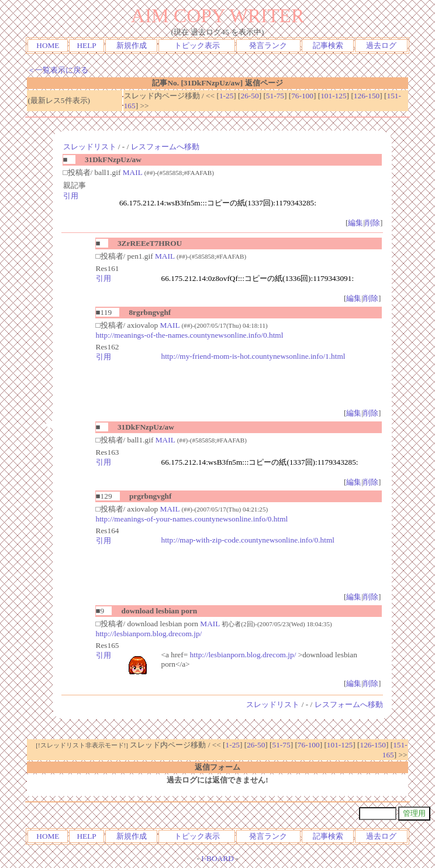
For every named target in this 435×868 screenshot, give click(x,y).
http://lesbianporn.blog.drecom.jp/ (149, 634)
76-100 (302, 96)
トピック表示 (197, 45)
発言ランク (268, 45)
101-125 (333, 96)
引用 (71, 196)
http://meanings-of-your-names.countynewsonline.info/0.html (192, 519)
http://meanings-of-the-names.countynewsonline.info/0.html (190, 335)
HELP (86, 45)
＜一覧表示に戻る (58, 70)
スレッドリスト (90, 147)
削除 (372, 223)
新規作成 (132, 45)
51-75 (275, 96)
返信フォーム (217, 767)
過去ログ (381, 45)
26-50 (250, 96)
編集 (355, 223)
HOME (48, 45)
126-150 (367, 96)
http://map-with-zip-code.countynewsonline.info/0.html (248, 540)
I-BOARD (217, 858)
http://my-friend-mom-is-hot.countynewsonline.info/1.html (253, 356)
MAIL (133, 172)
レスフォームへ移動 (165, 147)
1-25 (226, 96)
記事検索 (328, 45)
